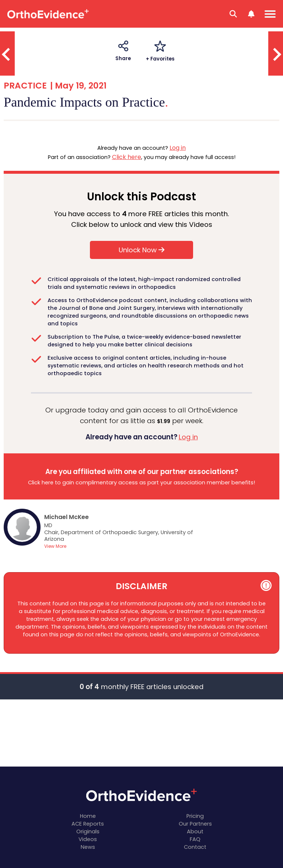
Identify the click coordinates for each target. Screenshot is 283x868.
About (195, 831)
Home (88, 816)
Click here (127, 157)
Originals (88, 831)
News (88, 847)
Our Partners (195, 824)
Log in (178, 148)
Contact (195, 847)
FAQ (195, 839)
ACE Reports (88, 824)
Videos (88, 839)
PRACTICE (25, 86)
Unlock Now (141, 250)
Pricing (195, 816)
